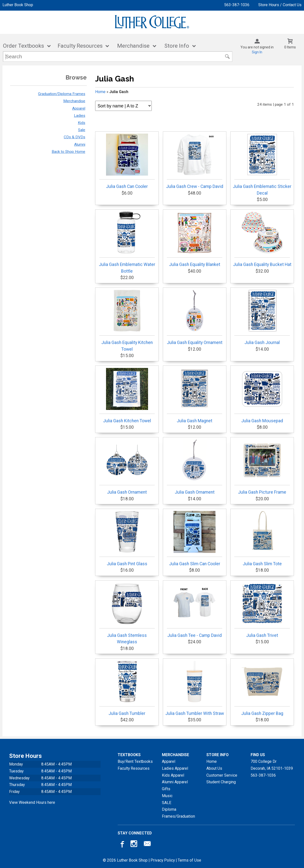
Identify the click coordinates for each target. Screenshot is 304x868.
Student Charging (221, 782)
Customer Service (222, 775)
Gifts (166, 789)
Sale (82, 130)
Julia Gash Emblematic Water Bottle (127, 242)
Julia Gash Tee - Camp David (195, 610)
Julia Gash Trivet (262, 610)
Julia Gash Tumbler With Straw (195, 688)
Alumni (80, 144)
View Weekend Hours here (32, 802)
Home (100, 92)
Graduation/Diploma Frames (62, 94)
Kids (82, 123)
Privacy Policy (163, 860)
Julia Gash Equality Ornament (195, 317)
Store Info (177, 46)
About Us (214, 768)
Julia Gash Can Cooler (127, 161)
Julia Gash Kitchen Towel (127, 396)
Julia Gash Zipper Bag (262, 688)
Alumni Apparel (175, 782)
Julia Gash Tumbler (127, 688)
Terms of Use (189, 860)
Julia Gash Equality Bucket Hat (262, 239)
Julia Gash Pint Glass (127, 539)
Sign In (257, 52)
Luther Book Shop (18, 5)
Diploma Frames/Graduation (178, 813)
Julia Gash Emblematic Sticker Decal (262, 164)
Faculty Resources (80, 46)
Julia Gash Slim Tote (262, 539)
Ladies (80, 116)
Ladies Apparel (175, 768)
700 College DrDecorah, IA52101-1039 (272, 765)
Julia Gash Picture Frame (262, 467)
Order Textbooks (23, 46)
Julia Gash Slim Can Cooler (195, 539)
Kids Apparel (173, 775)
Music (167, 796)
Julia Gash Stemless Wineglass (127, 613)
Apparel (79, 108)
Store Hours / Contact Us (280, 5)
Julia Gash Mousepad (262, 396)
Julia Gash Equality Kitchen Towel (127, 321)
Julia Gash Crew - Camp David (195, 161)
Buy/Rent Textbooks (135, 761)
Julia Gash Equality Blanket (195, 239)
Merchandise (133, 46)
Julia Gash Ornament (127, 467)
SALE (167, 803)
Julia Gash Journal (262, 317)
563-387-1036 (237, 5)
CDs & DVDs (75, 137)
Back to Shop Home (68, 152)
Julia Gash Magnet (195, 396)
